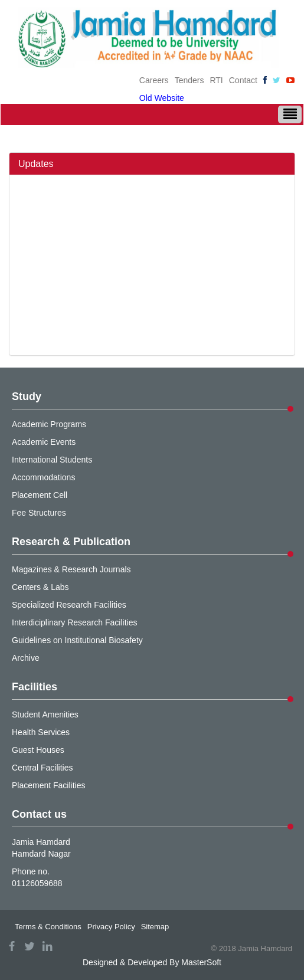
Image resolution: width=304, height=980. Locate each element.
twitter (30, 946)
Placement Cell (40, 495)
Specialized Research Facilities (69, 605)
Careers (154, 80)
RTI (216, 80)
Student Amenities (45, 714)
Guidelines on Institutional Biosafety (77, 640)
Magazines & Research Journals (71, 569)
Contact (243, 80)
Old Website (162, 98)
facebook (12, 946)
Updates (36, 164)
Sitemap (155, 927)
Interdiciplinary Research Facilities (74, 622)
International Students (52, 460)
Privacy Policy (111, 927)
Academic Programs (49, 424)
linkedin (47, 946)
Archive (26, 658)
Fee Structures (39, 513)
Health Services (41, 732)
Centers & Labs (40, 587)
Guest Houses (38, 750)
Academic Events (44, 442)
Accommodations (43, 477)
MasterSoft (201, 962)
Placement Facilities (49, 785)
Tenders (189, 80)
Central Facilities (42, 768)
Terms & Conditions (48, 927)
